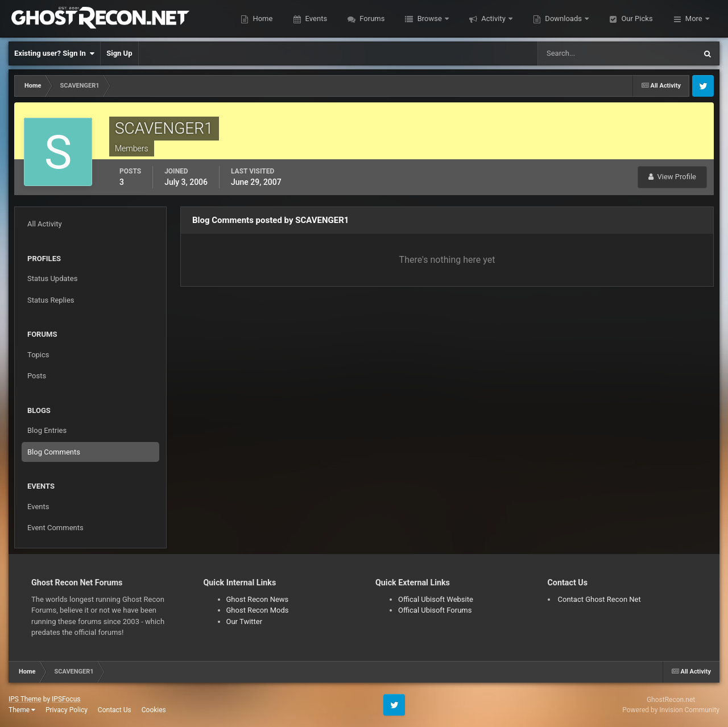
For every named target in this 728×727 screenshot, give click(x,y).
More (694, 18)
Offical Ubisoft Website (436, 599)
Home (262, 18)
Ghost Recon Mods (258, 610)
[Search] (605, 53)
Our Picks (636, 18)
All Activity (45, 224)
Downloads (563, 18)
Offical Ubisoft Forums (435, 610)
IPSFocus (66, 699)
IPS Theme (25, 699)
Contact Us (115, 710)
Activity (493, 18)
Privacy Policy (67, 710)
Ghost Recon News (258, 599)
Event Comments (55, 528)
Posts (37, 376)
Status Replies (51, 300)
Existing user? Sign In (54, 53)
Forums (371, 18)
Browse (429, 18)
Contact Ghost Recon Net (599, 599)
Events (315, 18)
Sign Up (119, 53)
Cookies (154, 710)
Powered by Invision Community (671, 710)
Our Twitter (245, 621)
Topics (38, 355)
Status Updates (52, 278)
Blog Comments (54, 452)
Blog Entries (47, 430)
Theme (22, 710)
